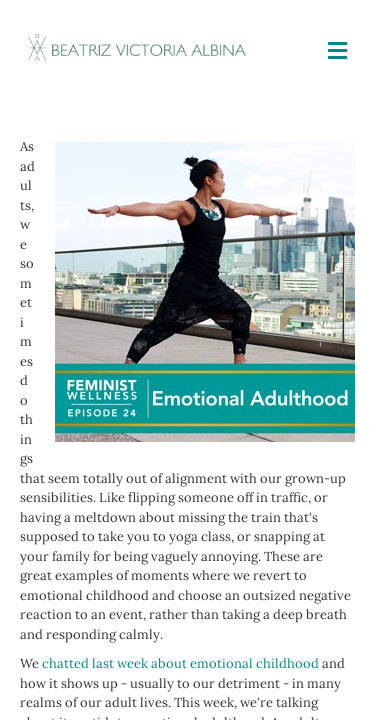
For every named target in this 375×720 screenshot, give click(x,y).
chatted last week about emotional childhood (180, 663)
